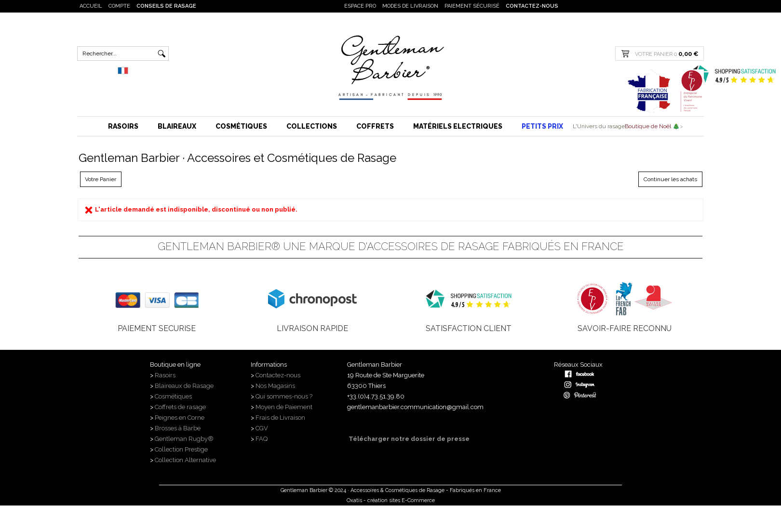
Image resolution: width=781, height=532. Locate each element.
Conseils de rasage (166, 6)
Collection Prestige (181, 449)
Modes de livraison (410, 6)
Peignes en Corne (180, 418)
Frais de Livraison (280, 418)
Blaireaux (177, 126)
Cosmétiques (241, 126)
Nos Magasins (275, 386)
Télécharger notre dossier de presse (408, 439)
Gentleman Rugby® (184, 439)
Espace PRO (360, 6)
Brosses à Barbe (178, 428)
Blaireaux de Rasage (184, 386)
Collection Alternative (185, 460)
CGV (262, 428)
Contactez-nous (532, 6)
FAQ (262, 439)
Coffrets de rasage (181, 407)
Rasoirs (123, 126)
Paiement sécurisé (472, 6)
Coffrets (375, 126)
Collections (312, 126)
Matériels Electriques (458, 126)
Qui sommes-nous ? (285, 396)
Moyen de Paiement (284, 407)
